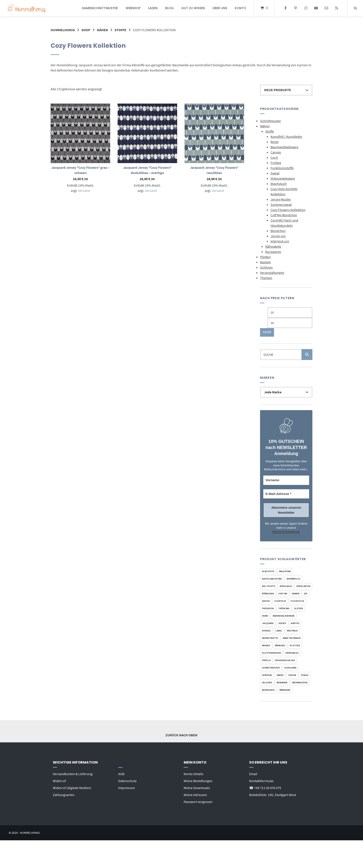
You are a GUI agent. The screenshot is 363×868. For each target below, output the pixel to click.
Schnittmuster (271, 121)
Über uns (220, 8)
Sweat (275, 173)
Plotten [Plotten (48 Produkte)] (295, 645)
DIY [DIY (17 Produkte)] (306, 593)
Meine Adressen (195, 795)
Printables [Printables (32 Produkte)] (292, 653)
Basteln (265, 262)
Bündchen (278, 231)
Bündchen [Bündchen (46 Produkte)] (268, 593)
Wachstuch (279, 184)
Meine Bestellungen (198, 781)
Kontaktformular (261, 781)
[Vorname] (286, 480)
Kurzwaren (273, 252)
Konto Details (193, 774)
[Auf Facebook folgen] (285, 8)
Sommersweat (281, 205)
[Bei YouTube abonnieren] (316, 8)
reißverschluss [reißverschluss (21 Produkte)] (285, 660)
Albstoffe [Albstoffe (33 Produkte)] (268, 571)
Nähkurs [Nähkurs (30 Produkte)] (280, 645)
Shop (86, 30)
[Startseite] (27, 8)
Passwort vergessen (198, 802)
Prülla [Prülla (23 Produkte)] (266, 660)
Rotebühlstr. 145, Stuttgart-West (273, 795)
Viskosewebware (283, 178)
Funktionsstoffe (282, 168)
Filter (267, 332)
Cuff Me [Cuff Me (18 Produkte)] (283, 593)
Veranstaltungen (272, 273)
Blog (169, 8)
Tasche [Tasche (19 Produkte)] (292, 675)
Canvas (276, 152)
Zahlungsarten (64, 795)
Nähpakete (273, 246)
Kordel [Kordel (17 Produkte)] (266, 631)
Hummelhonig (63, 30)
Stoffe (120, 30)
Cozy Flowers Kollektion (288, 210)
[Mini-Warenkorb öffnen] (264, 8)
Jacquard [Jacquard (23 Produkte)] (268, 623)
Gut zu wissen (193, 8)
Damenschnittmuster (100, 8)
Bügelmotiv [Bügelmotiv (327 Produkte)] (303, 586)
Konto (240, 8)
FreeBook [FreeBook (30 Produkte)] (268, 608)
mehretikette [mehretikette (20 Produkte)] (270, 638)
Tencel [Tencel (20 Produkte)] (305, 675)
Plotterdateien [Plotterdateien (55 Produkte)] (271, 653)
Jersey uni (278, 236)
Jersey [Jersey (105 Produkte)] (282, 623)
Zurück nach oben (181, 731)
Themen (266, 278)
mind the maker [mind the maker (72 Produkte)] (292, 638)
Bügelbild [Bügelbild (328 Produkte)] (286, 586)
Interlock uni (280, 241)
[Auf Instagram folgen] (306, 8)
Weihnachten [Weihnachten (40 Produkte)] (300, 682)
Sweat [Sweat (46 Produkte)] (280, 675)
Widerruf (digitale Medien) (72, 788)
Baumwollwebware (284, 147)
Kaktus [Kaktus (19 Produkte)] (295, 623)
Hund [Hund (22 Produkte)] (265, 616)
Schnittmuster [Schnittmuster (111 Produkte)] (271, 668)
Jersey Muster (281, 199)
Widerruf (59, 781)
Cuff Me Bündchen (284, 215)
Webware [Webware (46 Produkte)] (282, 682)
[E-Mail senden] (326, 8)
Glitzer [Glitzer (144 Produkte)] (299, 608)
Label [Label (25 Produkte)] (279, 631)
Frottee (276, 163)
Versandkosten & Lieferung (73, 774)
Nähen (102, 30)
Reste (275, 142)
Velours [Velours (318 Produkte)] (267, 682)
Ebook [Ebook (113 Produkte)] (266, 601)
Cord (274, 157)
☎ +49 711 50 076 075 (265, 788)
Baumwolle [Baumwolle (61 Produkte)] (294, 579)
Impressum (127, 788)
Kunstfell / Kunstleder (286, 136)
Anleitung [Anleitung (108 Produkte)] (285, 571)
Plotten (265, 257)
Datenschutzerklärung (286, 532)
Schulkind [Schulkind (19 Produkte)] (290, 668)
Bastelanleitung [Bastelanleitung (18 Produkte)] (272, 579)
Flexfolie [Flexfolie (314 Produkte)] (280, 601)
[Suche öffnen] (355, 8)
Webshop (133, 8)
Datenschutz (127, 781)
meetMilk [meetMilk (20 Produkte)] (292, 631)
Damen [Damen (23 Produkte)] (296, 593)
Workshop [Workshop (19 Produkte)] (268, 690)
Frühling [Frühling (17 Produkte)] (284, 608)
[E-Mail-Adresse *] (286, 494)
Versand (84, 191)
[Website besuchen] (336, 8)
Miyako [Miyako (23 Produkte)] (266, 645)
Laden (153, 8)
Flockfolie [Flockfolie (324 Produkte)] (297, 601)
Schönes (266, 267)
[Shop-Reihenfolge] (286, 90)
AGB (121, 774)
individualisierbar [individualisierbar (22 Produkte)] (284, 616)
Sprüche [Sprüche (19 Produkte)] (267, 675)
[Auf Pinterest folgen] (296, 8)
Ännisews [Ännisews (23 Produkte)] (285, 690)
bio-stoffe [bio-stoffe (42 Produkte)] (269, 586)
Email (253, 774)
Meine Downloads (197, 788)
